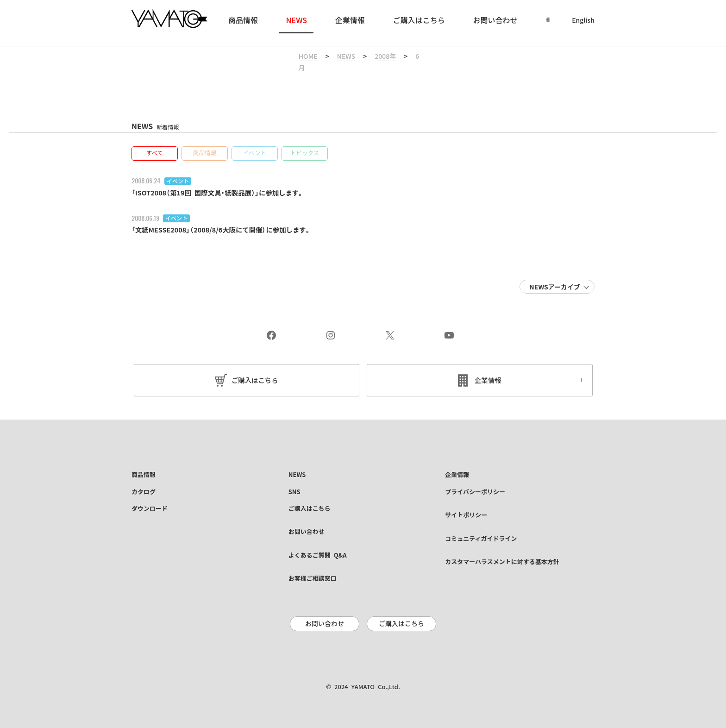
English (583, 20)
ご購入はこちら (255, 370)
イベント (178, 170)
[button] (155, 143)
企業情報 (488, 370)
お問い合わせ (325, 617)
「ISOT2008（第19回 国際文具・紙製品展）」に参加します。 (228, 182)
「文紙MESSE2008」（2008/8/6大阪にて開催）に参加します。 (232, 220)
